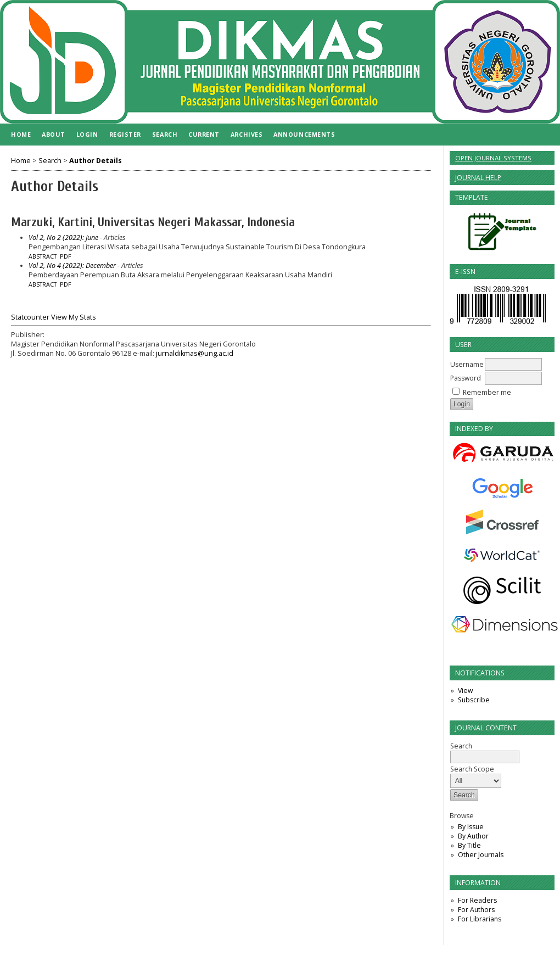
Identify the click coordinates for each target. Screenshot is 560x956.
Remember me (487, 392)
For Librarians (480, 919)
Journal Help (478, 178)
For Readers (477, 900)
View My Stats (74, 317)
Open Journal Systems (493, 158)
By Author (473, 836)
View (465, 691)
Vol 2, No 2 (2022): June (63, 237)
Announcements (304, 134)
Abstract (43, 256)
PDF (66, 256)
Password (466, 378)
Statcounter (30, 317)
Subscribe (474, 700)
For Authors (476, 910)
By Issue (471, 827)
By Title (469, 845)
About (54, 134)
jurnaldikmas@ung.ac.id (195, 353)
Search (165, 134)
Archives (247, 134)
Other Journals (481, 855)
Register (125, 134)
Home (21, 134)
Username (467, 364)
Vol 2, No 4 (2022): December (72, 265)
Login (87, 134)
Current (204, 134)
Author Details (96, 161)
